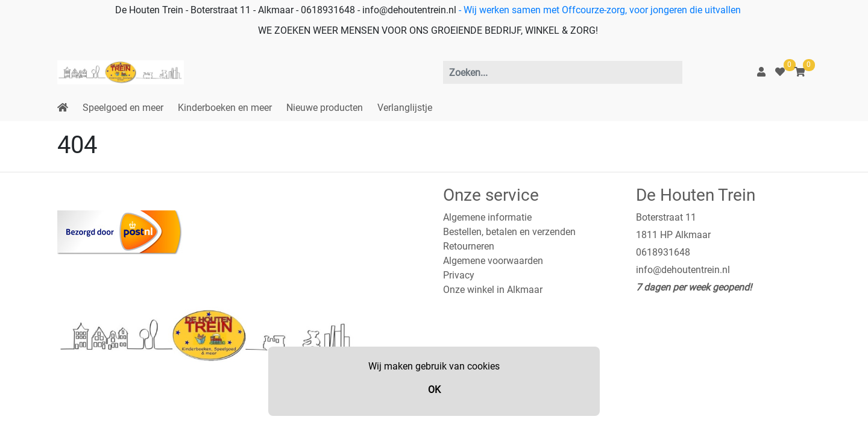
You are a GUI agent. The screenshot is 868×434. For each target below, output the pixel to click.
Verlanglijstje (405, 108)
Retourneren (469, 246)
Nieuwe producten (325, 108)
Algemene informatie (487, 217)
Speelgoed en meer (123, 108)
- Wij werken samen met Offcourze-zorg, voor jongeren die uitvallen (599, 10)
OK (434, 390)
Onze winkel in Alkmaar (493, 290)
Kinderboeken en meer (225, 108)
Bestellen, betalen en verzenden (509, 232)
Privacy (459, 275)
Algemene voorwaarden (493, 261)
